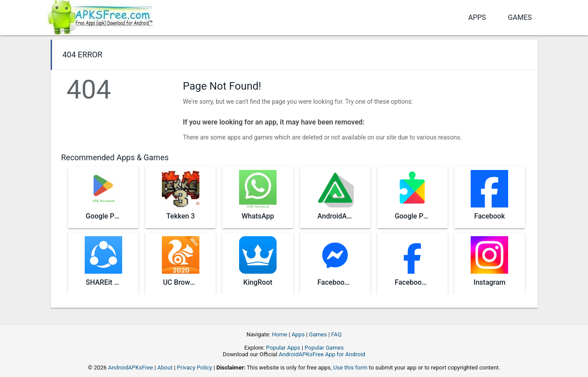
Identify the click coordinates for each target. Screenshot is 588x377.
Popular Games (324, 348)
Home (279, 334)
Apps (477, 17)
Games (520, 17)
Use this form (350, 368)
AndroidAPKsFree (131, 368)
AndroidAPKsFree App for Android (322, 354)
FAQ (336, 334)
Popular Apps (283, 348)
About (165, 368)
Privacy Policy (195, 368)
